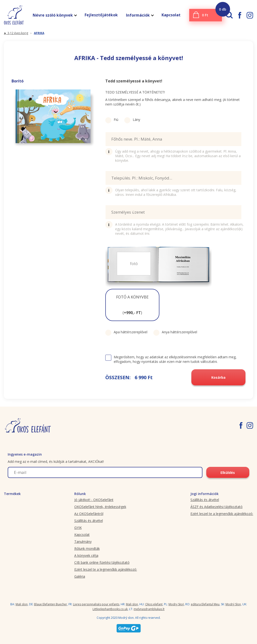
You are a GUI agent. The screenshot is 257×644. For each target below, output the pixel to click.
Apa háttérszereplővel (126, 332)
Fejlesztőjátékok (101, 15)
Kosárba (218, 377)
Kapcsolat (171, 15)
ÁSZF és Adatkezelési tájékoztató (216, 507)
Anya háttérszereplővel (175, 332)
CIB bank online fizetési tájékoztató (102, 562)
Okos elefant (154, 604)
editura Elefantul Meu (205, 604)
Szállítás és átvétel (89, 521)
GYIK (78, 528)
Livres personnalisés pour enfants (96, 604)
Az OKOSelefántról (89, 514)
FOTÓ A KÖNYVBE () (132, 305)
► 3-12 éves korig (16, 33)
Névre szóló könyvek (55, 15)
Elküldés (228, 473)
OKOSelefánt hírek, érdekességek (100, 507)
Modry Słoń (176, 604)
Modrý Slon (233, 604)
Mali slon (22, 604)
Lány (132, 120)
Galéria (80, 576)
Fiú (112, 120)
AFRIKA (39, 33)
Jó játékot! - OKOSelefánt (94, 500)
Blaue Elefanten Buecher (51, 604)
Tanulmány (83, 542)
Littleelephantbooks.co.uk (110, 609)
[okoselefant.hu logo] (12, 15)
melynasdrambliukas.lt (149, 609)
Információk (140, 15)
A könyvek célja (86, 555)
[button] (132, 305)
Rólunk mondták (87, 548)
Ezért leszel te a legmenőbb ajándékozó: (106, 569)
